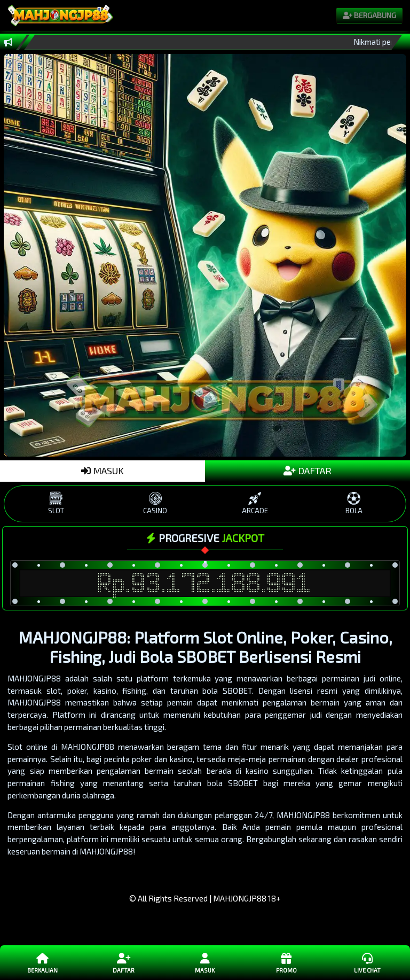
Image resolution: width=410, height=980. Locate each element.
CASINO (155, 503)
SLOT (56, 503)
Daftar (124, 962)
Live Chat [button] (367, 962)
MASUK (102, 471)
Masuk (205, 962)
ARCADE (255, 503)
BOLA (354, 503)
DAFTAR (307, 471)
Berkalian (43, 962)
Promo (286, 962)
